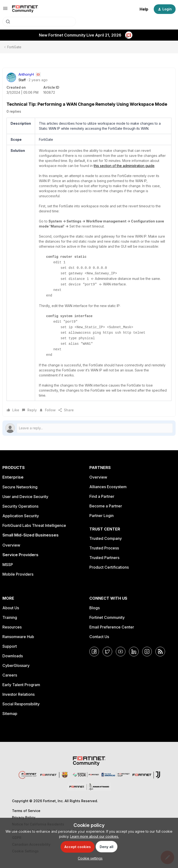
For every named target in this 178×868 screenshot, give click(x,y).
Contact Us (99, 637)
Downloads (13, 656)
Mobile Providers (18, 574)
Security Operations (20, 506)
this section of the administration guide (124, 166)
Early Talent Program (21, 685)
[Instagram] (147, 652)
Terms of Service (26, 811)
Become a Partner (106, 506)
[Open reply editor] (89, 428)
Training (10, 617)
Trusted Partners (104, 558)
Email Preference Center (112, 627)
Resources (12, 627)
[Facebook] (94, 652)
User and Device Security (25, 497)
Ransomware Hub (18, 637)
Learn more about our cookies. (95, 836)
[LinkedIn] (134, 652)
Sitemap (10, 714)
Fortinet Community (107, 617)
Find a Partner (102, 496)
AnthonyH (26, 74)
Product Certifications (109, 567)
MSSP (8, 565)
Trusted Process (104, 548)
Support (10, 646)
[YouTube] (121, 652)
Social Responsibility (21, 704)
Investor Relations (18, 694)
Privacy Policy (24, 817)
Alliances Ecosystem (108, 487)
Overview (11, 545)
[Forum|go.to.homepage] (25, 9)
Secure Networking (20, 487)
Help (144, 9)
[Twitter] (107, 652)
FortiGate (14, 47)
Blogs (95, 608)
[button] (5, 10)
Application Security (21, 516)
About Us (11, 608)
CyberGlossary (16, 665)
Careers (10, 675)
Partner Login (101, 516)
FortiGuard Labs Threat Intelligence (34, 525)
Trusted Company (106, 538)
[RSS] (160, 652)
